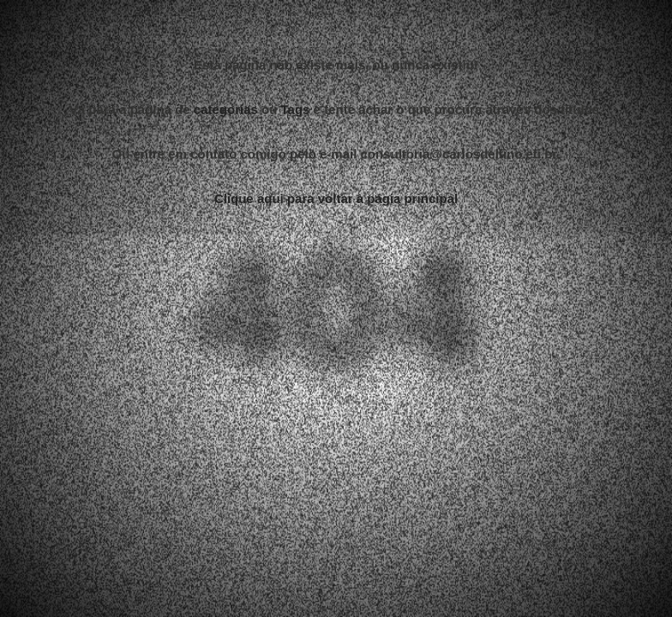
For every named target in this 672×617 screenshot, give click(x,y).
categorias (226, 108)
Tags (296, 108)
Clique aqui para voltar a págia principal (336, 197)
